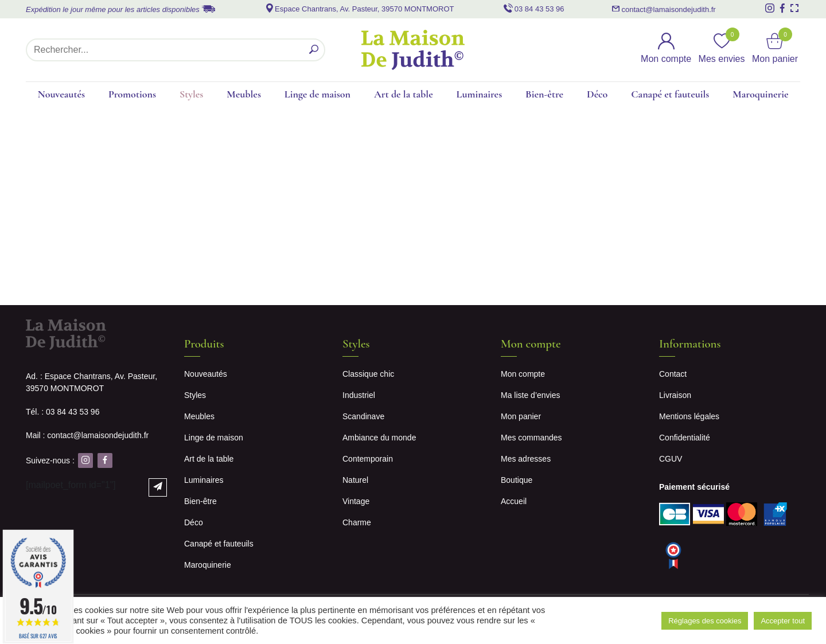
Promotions (132, 94)
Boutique (517, 480)
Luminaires (480, 94)
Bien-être (544, 94)
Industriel (359, 395)
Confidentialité (685, 438)
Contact (673, 374)
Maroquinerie (760, 94)
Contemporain (368, 459)
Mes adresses (526, 459)
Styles (191, 94)
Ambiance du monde (379, 438)
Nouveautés (61, 94)
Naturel (355, 480)
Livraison (675, 395)
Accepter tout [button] (783, 621)
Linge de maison (317, 94)
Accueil (514, 501)
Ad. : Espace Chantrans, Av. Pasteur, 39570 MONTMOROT (91, 382)
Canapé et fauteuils (670, 94)
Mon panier (521, 416)
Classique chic (368, 374)
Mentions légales (689, 416)
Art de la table (404, 94)
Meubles (244, 94)
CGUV (671, 459)
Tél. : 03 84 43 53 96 (63, 412)
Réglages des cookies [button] (705, 621)
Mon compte (523, 374)
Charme (357, 522)
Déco (597, 94)
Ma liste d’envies (531, 395)
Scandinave (363, 416)
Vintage (356, 501)
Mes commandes (531, 438)
